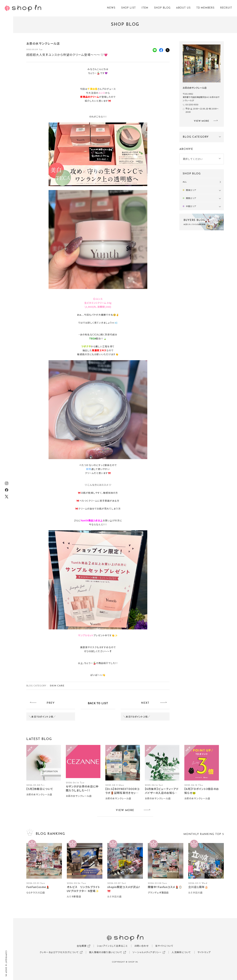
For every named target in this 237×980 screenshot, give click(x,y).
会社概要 (82, 946)
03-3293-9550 (192, 104)
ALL (185, 182)
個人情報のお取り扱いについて (106, 952)
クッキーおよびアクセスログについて (59, 952)
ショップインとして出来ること (112, 946)
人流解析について (181, 952)
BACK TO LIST (98, 703)
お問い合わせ (142, 946)
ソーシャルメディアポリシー (147, 952)
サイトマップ (204, 952)
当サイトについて (164, 946)
